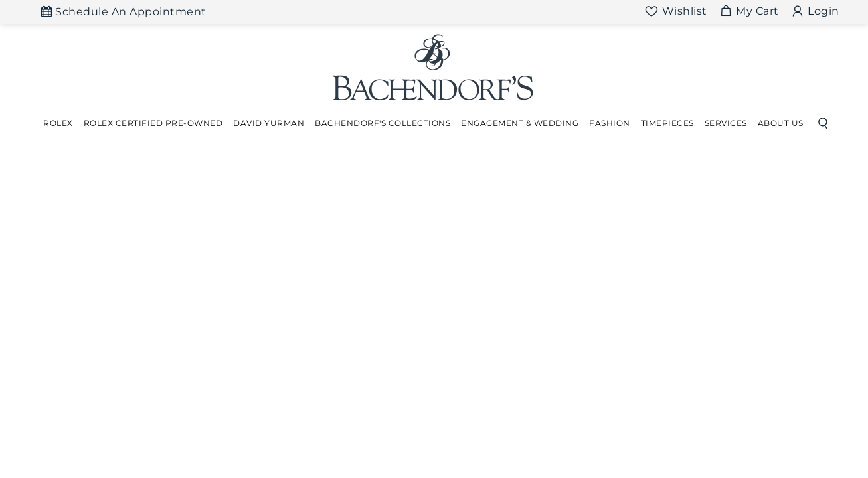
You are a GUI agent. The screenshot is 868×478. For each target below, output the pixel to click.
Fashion (610, 123)
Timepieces (667, 123)
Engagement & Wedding (520, 123)
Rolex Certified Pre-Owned (153, 123)
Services (726, 123)
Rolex (58, 123)
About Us (781, 123)
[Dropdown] (58, 123)
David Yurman (269, 123)
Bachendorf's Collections (383, 123)
